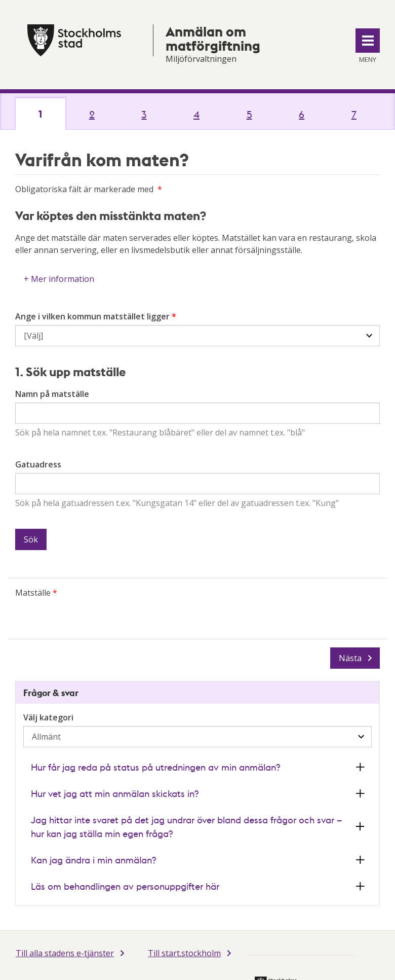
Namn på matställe (52, 394)
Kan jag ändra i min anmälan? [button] (93, 860)
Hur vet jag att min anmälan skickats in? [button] (115, 793)
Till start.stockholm (184, 953)
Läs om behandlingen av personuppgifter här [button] (125, 886)
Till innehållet (0, 0)
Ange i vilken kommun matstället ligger (92, 316)
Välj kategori (48, 717)
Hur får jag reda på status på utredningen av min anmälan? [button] (155, 767)
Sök (31, 539)
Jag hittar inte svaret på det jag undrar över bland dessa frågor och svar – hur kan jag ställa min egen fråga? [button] (186, 826)
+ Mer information (59, 279)
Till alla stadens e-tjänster (65, 953)
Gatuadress (38, 464)
